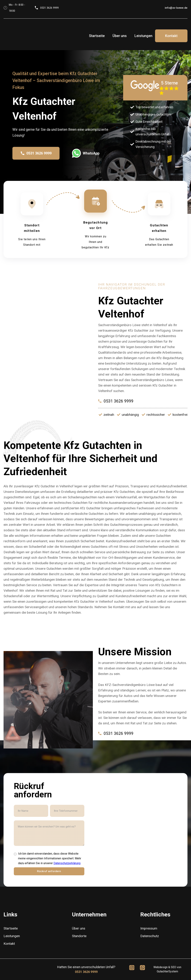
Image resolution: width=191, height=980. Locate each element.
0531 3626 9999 (86, 972)
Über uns (120, 36)
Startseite (97, 36)
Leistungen (143, 36)
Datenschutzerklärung (67, 863)
